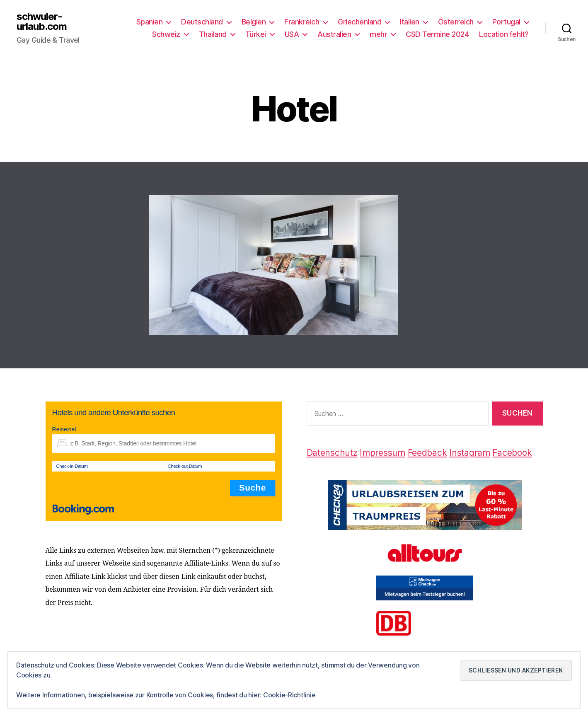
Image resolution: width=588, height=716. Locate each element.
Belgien (254, 22)
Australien (334, 34)
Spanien (150, 22)
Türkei (256, 34)
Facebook (512, 453)
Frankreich (302, 22)
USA (292, 34)
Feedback (427, 453)
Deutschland (202, 22)
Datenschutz (332, 453)
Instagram (470, 453)
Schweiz (166, 34)
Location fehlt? (504, 34)
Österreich (456, 22)
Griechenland (359, 22)
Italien (410, 22)
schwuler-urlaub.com (42, 22)
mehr (378, 34)
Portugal (506, 22)
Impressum (382, 453)
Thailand (213, 34)
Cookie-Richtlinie (289, 695)
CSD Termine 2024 (437, 34)
